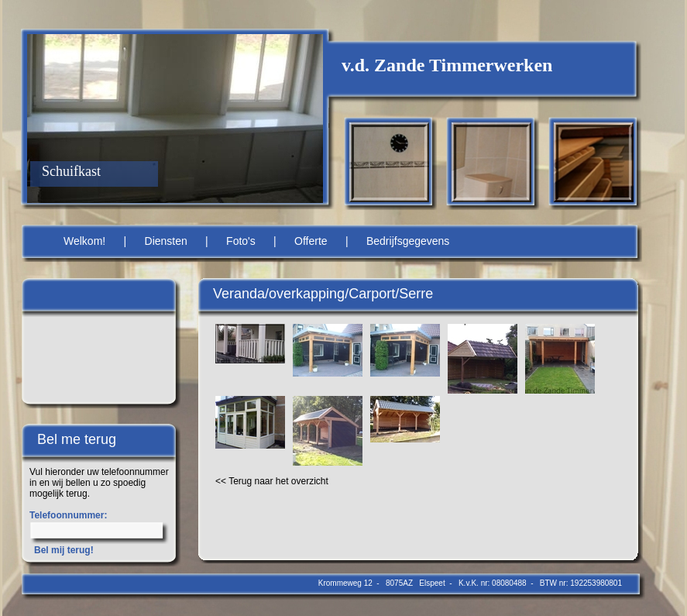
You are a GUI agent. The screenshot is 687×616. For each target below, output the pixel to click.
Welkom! (84, 241)
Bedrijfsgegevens (408, 241)
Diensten (166, 241)
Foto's (241, 241)
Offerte (311, 241)
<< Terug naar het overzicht (272, 481)
